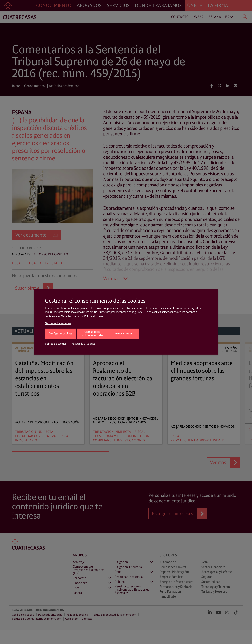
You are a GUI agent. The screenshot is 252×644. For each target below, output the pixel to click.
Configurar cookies (60, 334)
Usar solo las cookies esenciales (92, 334)
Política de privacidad (83, 344)
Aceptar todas (124, 334)
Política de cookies (95, 316)
